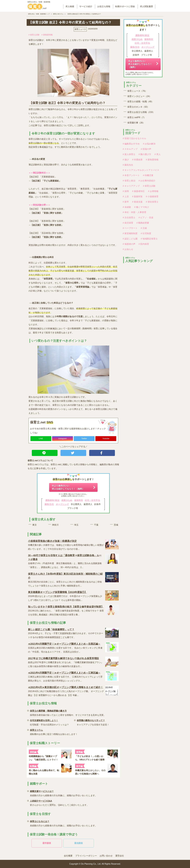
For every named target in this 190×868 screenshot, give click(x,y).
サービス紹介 (86, 6)
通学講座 (47, 843)
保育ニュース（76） (137, 91)
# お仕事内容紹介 (147, 181)
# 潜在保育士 (152, 202)
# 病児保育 (128, 223)
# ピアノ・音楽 (146, 218)
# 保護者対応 (138, 191)
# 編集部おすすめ (131, 144)
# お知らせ (128, 249)
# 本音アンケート (131, 175)
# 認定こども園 (130, 239)
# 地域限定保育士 (149, 239)
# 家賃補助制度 (130, 233)
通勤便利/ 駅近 (52, 500)
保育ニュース (80, 29)
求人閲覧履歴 (146, 6)
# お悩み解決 (149, 144)
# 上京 (126, 197)
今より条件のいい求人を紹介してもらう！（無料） (68, 487)
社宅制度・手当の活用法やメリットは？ (49, 722)
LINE (41, 438)
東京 (35, 525)
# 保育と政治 (129, 181)
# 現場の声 (146, 149)
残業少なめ (67, 500)
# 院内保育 (144, 244)
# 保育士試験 (34, 35)
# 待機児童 (148, 175)
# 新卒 (126, 202)
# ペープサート (130, 228)
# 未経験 (127, 207)
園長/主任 (49, 504)
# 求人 (158, 154)
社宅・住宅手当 (92, 500)
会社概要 (68, 856)
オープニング (62, 504)
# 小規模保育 (152, 197)
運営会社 (120, 856)
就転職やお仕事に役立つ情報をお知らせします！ (54, 732)
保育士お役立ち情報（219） (141, 112)
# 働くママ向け (142, 207)
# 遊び (126, 160)
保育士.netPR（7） (137, 117)
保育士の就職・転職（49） (140, 102)
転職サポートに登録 (125, 6)
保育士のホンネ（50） (138, 107)
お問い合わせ (106, 856)
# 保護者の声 (129, 244)
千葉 (96, 525)
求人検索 (70, 6)
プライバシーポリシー (86, 856)
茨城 (116, 525)
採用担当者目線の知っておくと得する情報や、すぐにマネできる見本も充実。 (68, 712)
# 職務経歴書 (143, 223)
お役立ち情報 (104, 6)
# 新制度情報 (47, 35)
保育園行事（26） (136, 123)
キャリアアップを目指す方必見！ (93, 722)
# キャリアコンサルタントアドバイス (141, 170)
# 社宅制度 (146, 233)
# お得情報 (153, 191)
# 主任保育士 (129, 218)
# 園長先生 (128, 165)
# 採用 (126, 191)
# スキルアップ (130, 149)
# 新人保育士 (129, 154)
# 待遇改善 (137, 160)
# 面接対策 (137, 197)
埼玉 (76, 525)
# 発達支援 (137, 202)
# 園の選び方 (145, 154)
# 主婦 (144, 228)
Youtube (106, 438)
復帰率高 (79, 500)
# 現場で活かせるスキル (134, 138)
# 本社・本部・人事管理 (134, 212)
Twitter (84, 438)
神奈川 (55, 525)
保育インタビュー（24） (139, 96)
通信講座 (78, 843)
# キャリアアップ (131, 186)
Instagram (63, 438)
